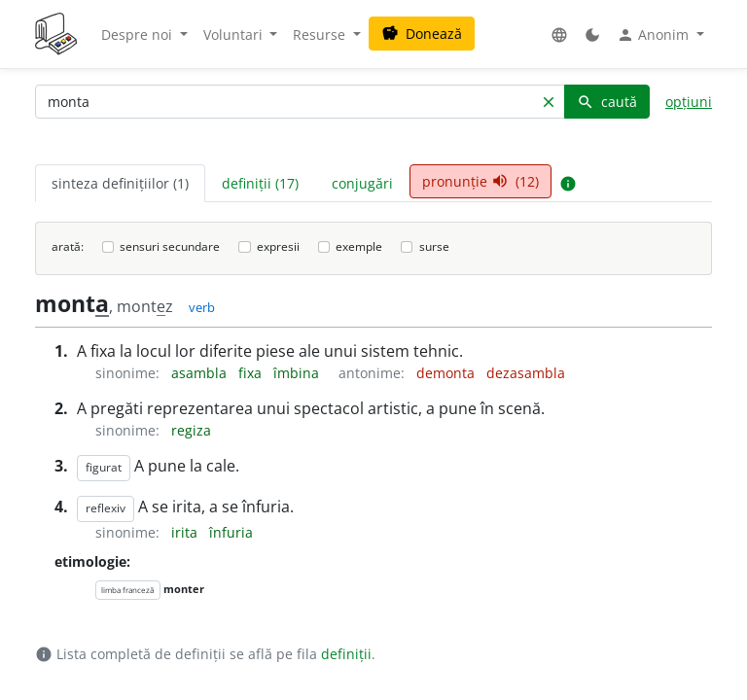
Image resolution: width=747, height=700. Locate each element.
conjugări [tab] (362, 183)
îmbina (298, 373)
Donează (422, 34)
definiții (346, 654)
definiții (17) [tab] (260, 183)
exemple (359, 246)
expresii (278, 246)
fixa (252, 373)
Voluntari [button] (235, 35)
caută (607, 102)
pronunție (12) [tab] (480, 181)
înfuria (231, 532)
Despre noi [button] (139, 35)
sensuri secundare (170, 246)
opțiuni (689, 102)
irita (186, 532)
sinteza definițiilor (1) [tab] (120, 183)
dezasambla (526, 373)
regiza (191, 430)
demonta (447, 373)
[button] (559, 35)
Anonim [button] (655, 35)
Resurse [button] (321, 35)
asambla (201, 373)
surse (434, 246)
